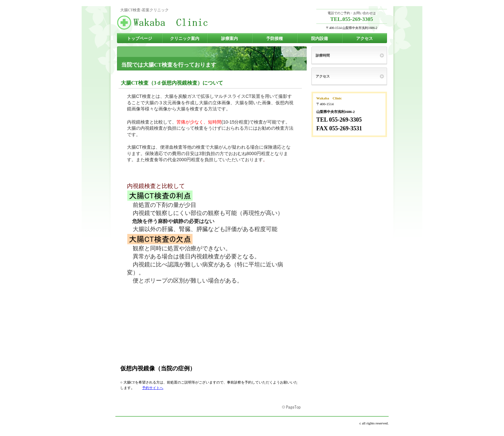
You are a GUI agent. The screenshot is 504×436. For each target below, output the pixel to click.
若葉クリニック (181, 23)
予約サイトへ (153, 388)
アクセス (323, 76)
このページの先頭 (292, 407)
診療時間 (323, 55)
